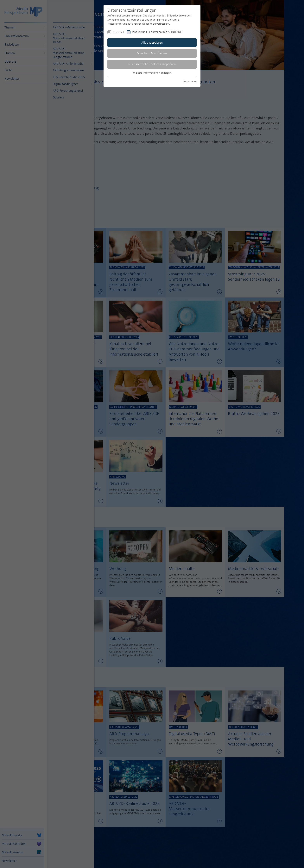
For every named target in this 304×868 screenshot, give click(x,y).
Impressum (190, 81)
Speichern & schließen (152, 53)
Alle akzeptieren (152, 43)
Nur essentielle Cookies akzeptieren (152, 64)
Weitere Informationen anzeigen (152, 73)
